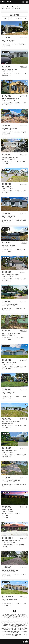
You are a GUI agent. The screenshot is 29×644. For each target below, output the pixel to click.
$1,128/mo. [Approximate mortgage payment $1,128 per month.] (24, 478)
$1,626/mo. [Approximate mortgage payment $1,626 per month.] (24, 448)
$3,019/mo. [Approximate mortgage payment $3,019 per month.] (24, 37)
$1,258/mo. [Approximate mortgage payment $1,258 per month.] (24, 213)
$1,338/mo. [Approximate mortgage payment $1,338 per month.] (24, 155)
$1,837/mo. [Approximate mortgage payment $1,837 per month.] (24, 567)
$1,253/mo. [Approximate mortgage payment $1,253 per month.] (24, 390)
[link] (3, 8)
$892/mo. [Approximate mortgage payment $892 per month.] (24, 243)
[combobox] (17, 18)
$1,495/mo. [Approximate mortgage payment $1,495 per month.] (24, 184)
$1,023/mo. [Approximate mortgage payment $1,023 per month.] (24, 96)
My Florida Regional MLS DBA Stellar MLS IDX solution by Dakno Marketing (15, 635)
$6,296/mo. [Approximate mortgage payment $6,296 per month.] (24, 597)
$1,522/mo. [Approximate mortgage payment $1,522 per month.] (24, 272)
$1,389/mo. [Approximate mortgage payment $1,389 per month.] (24, 360)
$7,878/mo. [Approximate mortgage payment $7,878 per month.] (24, 538)
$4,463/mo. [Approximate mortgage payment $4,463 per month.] (24, 125)
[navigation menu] (27, 2)
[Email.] (23, 2)
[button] (8, 8)
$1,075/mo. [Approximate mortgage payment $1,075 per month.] (24, 331)
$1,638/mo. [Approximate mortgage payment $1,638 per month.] (24, 67)
